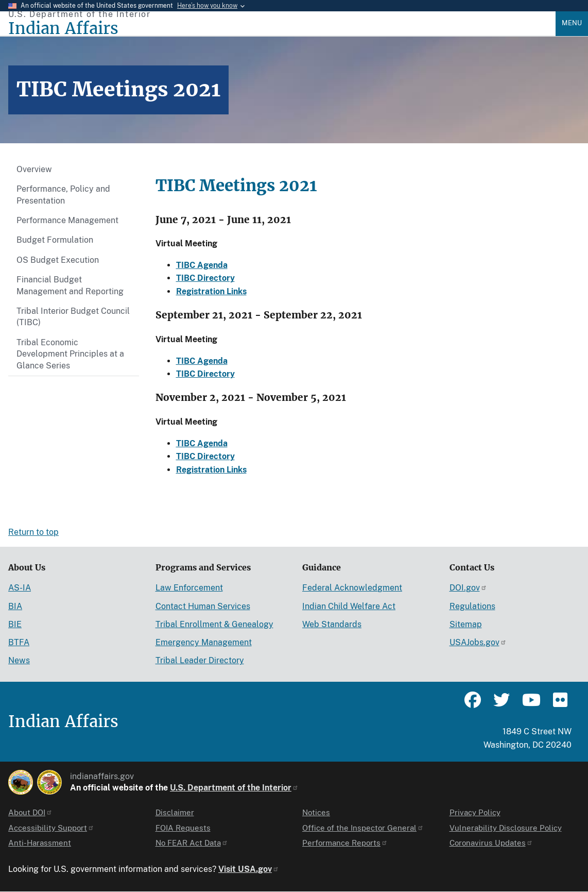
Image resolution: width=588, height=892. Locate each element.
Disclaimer (175, 812)
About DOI (30, 812)
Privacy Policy (475, 812)
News (19, 660)
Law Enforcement (189, 588)
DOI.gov (468, 588)
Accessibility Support (51, 828)
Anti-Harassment (40, 843)
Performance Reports (345, 843)
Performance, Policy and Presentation (63, 195)
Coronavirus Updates (491, 843)
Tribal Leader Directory (200, 660)
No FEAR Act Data (192, 843)
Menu (572, 23)
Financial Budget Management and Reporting (70, 285)
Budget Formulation (55, 240)
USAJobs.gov (478, 642)
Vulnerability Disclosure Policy (506, 828)
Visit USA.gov (249, 869)
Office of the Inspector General (363, 828)
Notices (316, 812)
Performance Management (67, 220)
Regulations (472, 606)
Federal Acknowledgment (352, 588)
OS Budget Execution (58, 260)
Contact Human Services (203, 606)
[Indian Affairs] (282, 29)
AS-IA (20, 588)
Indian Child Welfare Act (349, 606)
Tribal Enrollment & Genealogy (214, 624)
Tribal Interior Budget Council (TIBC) (73, 317)
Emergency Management (204, 642)
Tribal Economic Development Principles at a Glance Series (70, 354)
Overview (34, 169)
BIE (15, 624)
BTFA (19, 642)
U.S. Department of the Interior (234, 788)
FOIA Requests (183, 828)
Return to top (33, 532)
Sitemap (466, 624)
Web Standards (332, 624)
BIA (15, 606)
